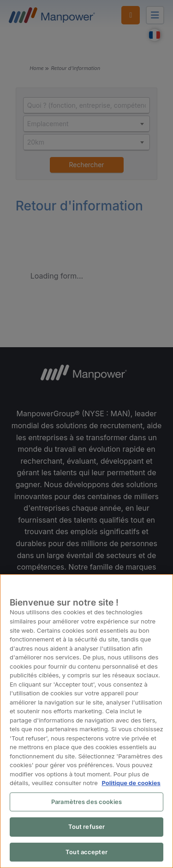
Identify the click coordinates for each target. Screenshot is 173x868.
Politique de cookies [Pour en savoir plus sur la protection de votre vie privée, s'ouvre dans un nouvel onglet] (130, 783)
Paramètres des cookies (86, 802)
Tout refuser (87, 827)
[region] (86, 722)
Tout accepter (86, 852)
